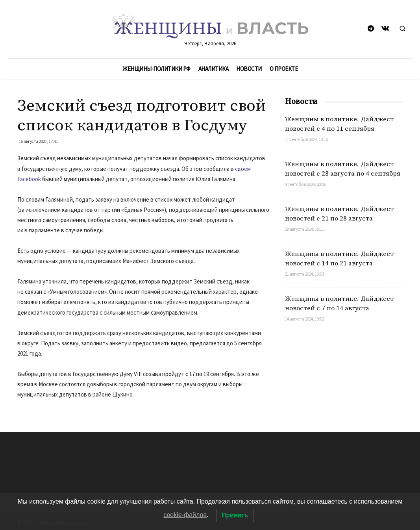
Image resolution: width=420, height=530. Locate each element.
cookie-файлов (185, 515)
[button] (402, 29)
